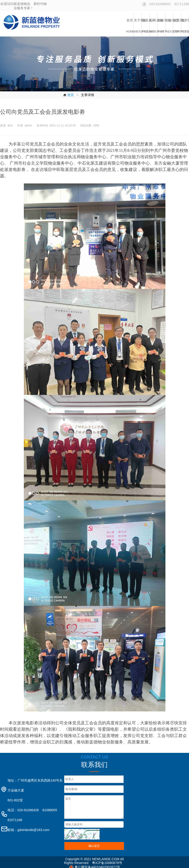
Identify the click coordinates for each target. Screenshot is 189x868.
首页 (68, 95)
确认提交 (94, 846)
